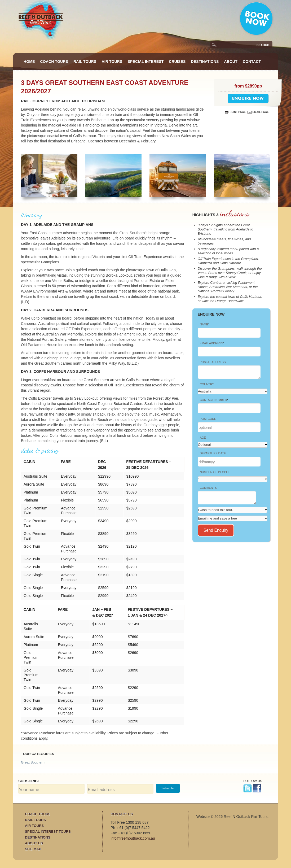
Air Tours (112, 62)
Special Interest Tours (48, 832)
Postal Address (213, 362)
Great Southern (33, 762)
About (231, 62)
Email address (212, 343)
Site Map (33, 849)
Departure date (213, 453)
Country (207, 384)
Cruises (177, 62)
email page (261, 112)
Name (205, 324)
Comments (208, 488)
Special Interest (146, 62)
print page (238, 112)
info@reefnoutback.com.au (133, 838)
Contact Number (214, 400)
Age (203, 438)
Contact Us (122, 814)
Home (29, 62)
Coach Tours (54, 62)
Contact (252, 62)
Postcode (208, 419)
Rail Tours (85, 62)
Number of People (215, 472)
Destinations (205, 62)
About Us (34, 843)
